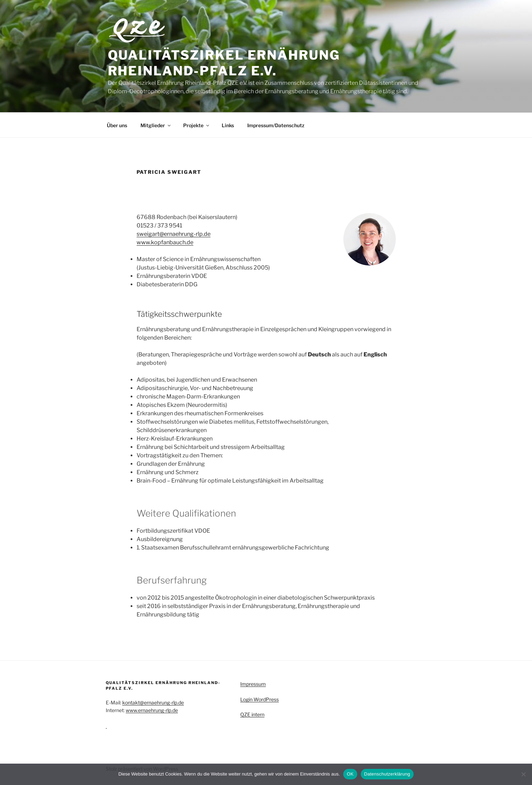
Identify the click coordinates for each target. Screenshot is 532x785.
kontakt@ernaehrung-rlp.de (153, 702)
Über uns (117, 125)
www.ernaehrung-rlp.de (152, 710)
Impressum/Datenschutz (276, 125)
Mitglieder (156, 125)
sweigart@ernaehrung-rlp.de (174, 234)
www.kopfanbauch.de (165, 242)
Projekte (197, 125)
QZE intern (252, 714)
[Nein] (523, 774)
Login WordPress (260, 699)
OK (350, 774)
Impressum (253, 684)
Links (228, 125)
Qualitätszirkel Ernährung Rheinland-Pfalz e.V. (224, 63)
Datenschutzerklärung (387, 774)
